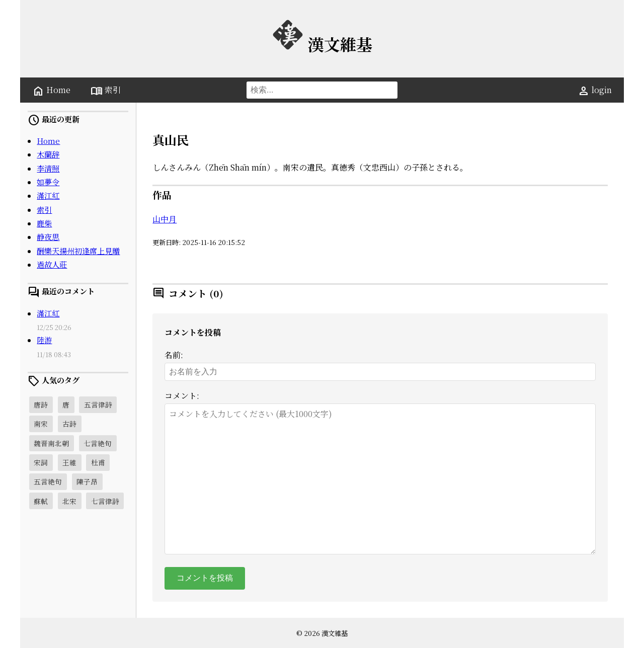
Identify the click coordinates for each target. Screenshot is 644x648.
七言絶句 (98, 443)
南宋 (41, 424)
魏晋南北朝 (51, 443)
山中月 (165, 219)
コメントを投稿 (205, 578)
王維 (69, 462)
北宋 (69, 501)
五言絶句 (48, 481)
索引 (106, 91)
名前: (174, 355)
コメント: (182, 396)
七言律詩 (105, 501)
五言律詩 (98, 404)
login (595, 91)
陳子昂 (87, 481)
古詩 (69, 424)
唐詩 (41, 404)
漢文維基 (322, 44)
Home (51, 91)
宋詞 (41, 462)
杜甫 (98, 462)
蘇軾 (41, 501)
